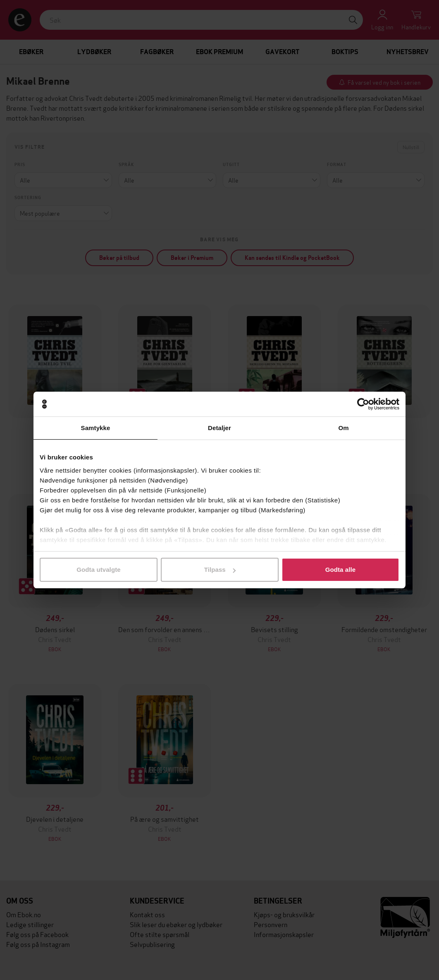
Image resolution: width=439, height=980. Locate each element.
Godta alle (341, 570)
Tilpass (220, 570)
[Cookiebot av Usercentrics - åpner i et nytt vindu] (363, 404)
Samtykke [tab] (96, 428)
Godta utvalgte (98, 570)
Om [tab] (343, 428)
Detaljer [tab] (219, 428)
